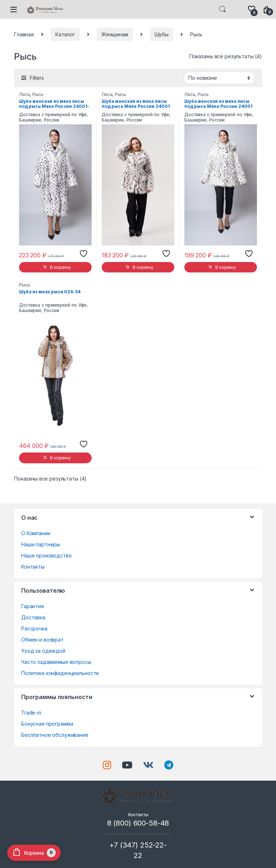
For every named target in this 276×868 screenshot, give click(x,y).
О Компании (36, 533)
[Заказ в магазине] (219, 78)
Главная (24, 34)
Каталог (65, 34)
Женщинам (115, 34)
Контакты (33, 567)
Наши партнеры (41, 544)
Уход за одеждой (43, 651)
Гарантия (33, 606)
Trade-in (31, 713)
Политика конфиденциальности (60, 673)
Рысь (38, 94)
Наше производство (47, 555)
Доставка (33, 617)
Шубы (162, 34)
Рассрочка (34, 628)
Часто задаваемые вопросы (56, 662)
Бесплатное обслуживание (55, 735)
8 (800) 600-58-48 (138, 823)
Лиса (24, 94)
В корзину (60, 267)
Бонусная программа (47, 724)
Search (222, 9)
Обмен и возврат (42, 640)
